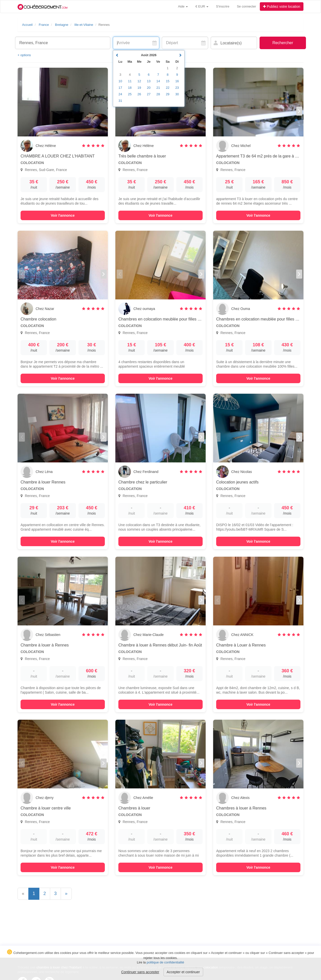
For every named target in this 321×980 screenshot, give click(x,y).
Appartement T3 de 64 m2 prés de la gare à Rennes (263, 156)
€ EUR (202, 6)
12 (139, 81)
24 (120, 94)
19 (139, 88)
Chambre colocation (38, 319)
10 (120, 81)
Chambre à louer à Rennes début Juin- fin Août (160, 645)
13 (149, 81)
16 (177, 81)
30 (177, 94)
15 (168, 81)
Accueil (27, 25)
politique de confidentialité (166, 962)
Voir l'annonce (63, 215)
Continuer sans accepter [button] (140, 972)
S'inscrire (223, 6)
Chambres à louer (134, 808)
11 (130, 81)
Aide (183, 6)
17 (120, 88)
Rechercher (283, 43)
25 (130, 94)
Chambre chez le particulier (143, 482)
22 (168, 88)
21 (158, 88)
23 (177, 88)
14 (158, 81)
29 (168, 94)
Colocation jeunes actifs (237, 482)
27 (149, 94)
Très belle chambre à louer (142, 156)
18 (130, 88)
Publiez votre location (282, 7)
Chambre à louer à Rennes (45, 645)
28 (158, 94)
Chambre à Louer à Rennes (241, 645)
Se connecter (246, 6)
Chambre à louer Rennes (43, 482)
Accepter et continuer (183, 972)
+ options (24, 55)
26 (139, 94)
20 (149, 88)
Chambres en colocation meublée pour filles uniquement (168, 319)
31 (120, 101)
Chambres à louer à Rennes (241, 808)
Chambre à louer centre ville (46, 808)
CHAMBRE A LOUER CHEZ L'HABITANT (58, 156)
